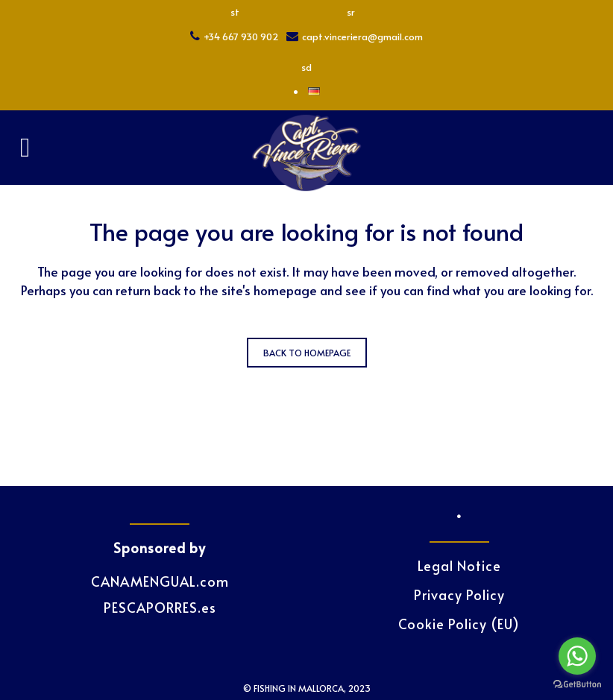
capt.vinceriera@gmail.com (362, 37)
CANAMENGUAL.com (160, 581)
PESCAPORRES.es (160, 607)
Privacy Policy (459, 595)
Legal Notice (459, 566)
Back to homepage (307, 353)
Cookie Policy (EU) (459, 624)
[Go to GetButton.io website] (577, 685)
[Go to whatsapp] (577, 656)
